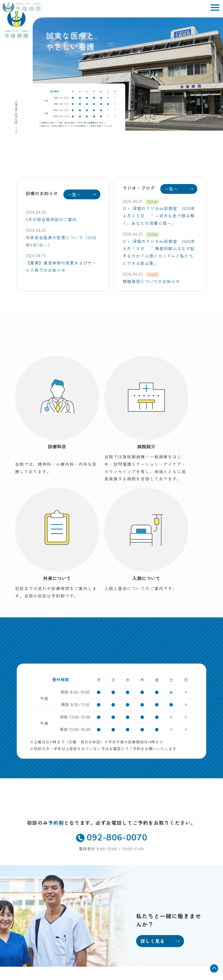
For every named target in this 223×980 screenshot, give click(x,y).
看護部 (155, 867)
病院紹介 (90, 867)
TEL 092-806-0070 (34, 880)
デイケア (90, 884)
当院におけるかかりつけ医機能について (171, 938)
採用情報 (156, 875)
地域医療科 (158, 859)
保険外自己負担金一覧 (184, 932)
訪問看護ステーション (102, 892)
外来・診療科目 (96, 859)
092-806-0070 (111, 693)
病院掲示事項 (192, 925)
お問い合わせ (94, 908)
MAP (64, 873)
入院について (94, 875)
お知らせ (90, 900)
